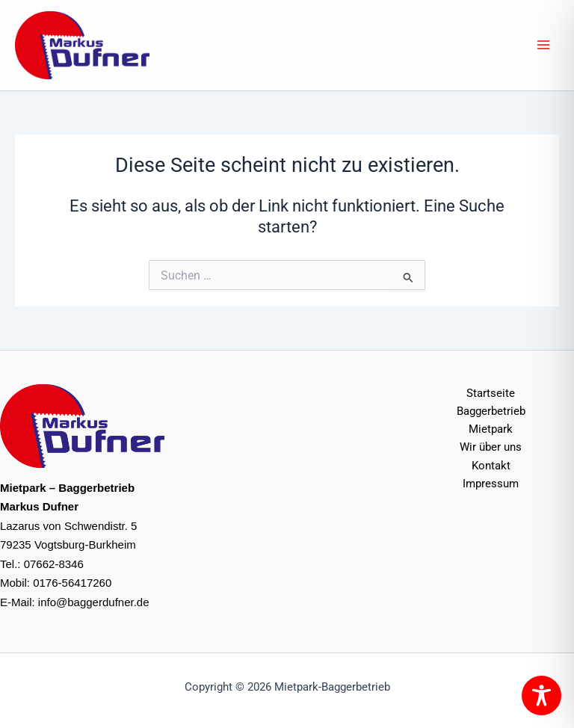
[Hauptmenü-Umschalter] (543, 45)
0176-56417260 (72, 583)
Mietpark (491, 429)
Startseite (491, 393)
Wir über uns (491, 447)
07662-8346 (54, 564)
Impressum (491, 484)
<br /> (287, 466)
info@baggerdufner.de (94, 602)
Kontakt (491, 466)
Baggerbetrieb (491, 411)
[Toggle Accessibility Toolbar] (541, 695)
